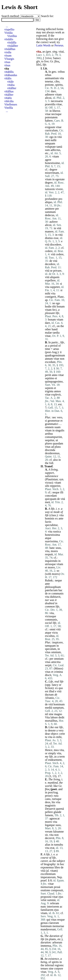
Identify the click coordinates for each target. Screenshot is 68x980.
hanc (52, 548)
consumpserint (53, 437)
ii (61, 352)
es (54, 737)
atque (48, 538)
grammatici (52, 424)
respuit (49, 554)
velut (44, 900)
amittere (50, 209)
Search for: (47, 16)
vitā (59, 137)
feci (54, 310)
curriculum (51, 130)
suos (58, 825)
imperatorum (48, 877)
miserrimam (52, 173)
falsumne (58, 832)
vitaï (61, 52)
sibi (47, 486)
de (51, 261)
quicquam (51, 499)
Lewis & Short (19, 7)
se (51, 271)
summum (50, 212)
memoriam (47, 887)
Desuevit (50, 809)
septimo (50, 378)
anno (55, 375)
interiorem (53, 907)
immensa (46, 946)
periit (48, 375)
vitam (58, 94)
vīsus (7, 62)
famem (49, 815)
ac (61, 907)
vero (59, 417)
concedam (51, 496)
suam (57, 427)
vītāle (11, 82)
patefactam (51, 590)
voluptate (50, 147)
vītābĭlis (9, 72)
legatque (50, 825)
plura (58, 447)
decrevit (50, 838)
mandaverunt (48, 929)
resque (61, 920)
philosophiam (53, 587)
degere (53, 169)
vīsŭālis (9, 39)
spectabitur (51, 525)
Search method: (11, 16)
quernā (60, 809)
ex (56, 518)
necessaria (57, 101)
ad (52, 447)
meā (47, 140)
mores (54, 551)
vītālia (11, 85)
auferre (53, 222)
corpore (59, 968)
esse (56, 238)
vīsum (8, 56)
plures (49, 443)
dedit (61, 717)
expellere (50, 280)
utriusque (50, 564)
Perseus (59, 45)
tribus (61, 72)
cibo (57, 81)
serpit (48, 665)
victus (48, 483)
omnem (49, 427)
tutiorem (50, 189)
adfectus (55, 150)
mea (56, 750)
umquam (50, 143)
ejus (61, 897)
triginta (49, 391)
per (57, 209)
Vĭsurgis (9, 59)
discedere (55, 245)
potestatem (51, 117)
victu (55, 633)
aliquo (49, 202)
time (48, 349)
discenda (50, 450)
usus (58, 548)
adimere (50, 94)
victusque (51, 616)
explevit (56, 395)
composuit (57, 890)
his (53, 802)
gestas (44, 923)
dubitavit (55, 597)
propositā (46, 897)
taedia (56, 333)
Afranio (50, 698)
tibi (54, 306)
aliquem (55, 277)
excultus (50, 636)
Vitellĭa (9, 108)
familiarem (47, 910)
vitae (59, 104)
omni (52, 629)
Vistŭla (8, 33)
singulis (60, 430)
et (56, 378)
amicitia (56, 662)
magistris (50, 805)
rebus (48, 75)
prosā (57, 887)
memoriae (58, 926)
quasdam (58, 443)
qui (48, 920)
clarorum (54, 923)
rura (56, 796)
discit (48, 675)
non (62, 359)
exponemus (47, 867)
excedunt (50, 362)
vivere (59, 189)
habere (49, 121)
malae (48, 333)
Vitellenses (11, 104)
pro (60, 199)
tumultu (59, 845)
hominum (59, 704)
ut (57, 440)
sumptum (58, 708)
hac (60, 590)
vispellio (9, 29)
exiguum (50, 127)
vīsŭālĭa (12, 42)
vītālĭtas (9, 91)
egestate (60, 179)
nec (54, 417)
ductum (49, 695)
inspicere (57, 642)
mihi (48, 293)
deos (48, 802)
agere (48, 160)
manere (49, 231)
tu (46, 737)
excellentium (48, 874)
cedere (49, 251)
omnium (56, 652)
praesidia (50, 104)
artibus (49, 434)
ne (54, 303)
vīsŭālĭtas (10, 49)
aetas (56, 349)
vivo (49, 58)
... (7, 26)
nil (47, 714)
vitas (48, 447)
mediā (49, 708)
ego (51, 137)
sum (47, 150)
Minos (58, 668)
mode (57, 512)
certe (62, 734)
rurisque (57, 799)
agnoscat (54, 818)
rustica (57, 531)
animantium (52, 78)
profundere (51, 199)
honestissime (52, 163)
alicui (48, 98)
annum (49, 359)
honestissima (52, 535)
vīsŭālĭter (13, 46)
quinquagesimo (54, 381)
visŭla (8, 52)
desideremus (52, 453)
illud (52, 691)
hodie (48, 306)
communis (58, 593)
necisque (56, 114)
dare (53, 91)
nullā (53, 140)
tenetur (49, 81)
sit (46, 835)
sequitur (50, 440)
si (61, 284)
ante (61, 518)
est (47, 691)
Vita (47, 717)
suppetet (55, 287)
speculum (51, 649)
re (50, 593)
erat (52, 848)
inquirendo (51, 561)
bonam (61, 306)
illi (62, 492)
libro (57, 867)
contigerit (51, 297)
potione (49, 85)
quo (61, 688)
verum (49, 832)
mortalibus (51, 721)
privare (57, 271)
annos (57, 391)
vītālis (8, 78)
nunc (43, 907)
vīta (7, 69)
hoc (62, 864)
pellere (49, 812)
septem (49, 388)
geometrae (54, 421)
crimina (58, 672)
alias (48, 845)
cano (48, 799)
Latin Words (43, 45)
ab (56, 695)
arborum (57, 942)
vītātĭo (8, 98)
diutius (49, 238)
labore (54, 717)
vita (62, 78)
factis (48, 522)
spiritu (59, 85)
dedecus (50, 215)
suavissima (51, 541)
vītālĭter (12, 88)
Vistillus (12, 36)
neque (56, 492)
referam (55, 903)
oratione (45, 890)
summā (51, 900)
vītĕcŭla (9, 101)
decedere (50, 264)
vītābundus (11, 75)
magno (58, 714)
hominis (50, 518)
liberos (56, 111)
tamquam (50, 646)
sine (51, 714)
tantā (59, 147)
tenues (44, 968)
